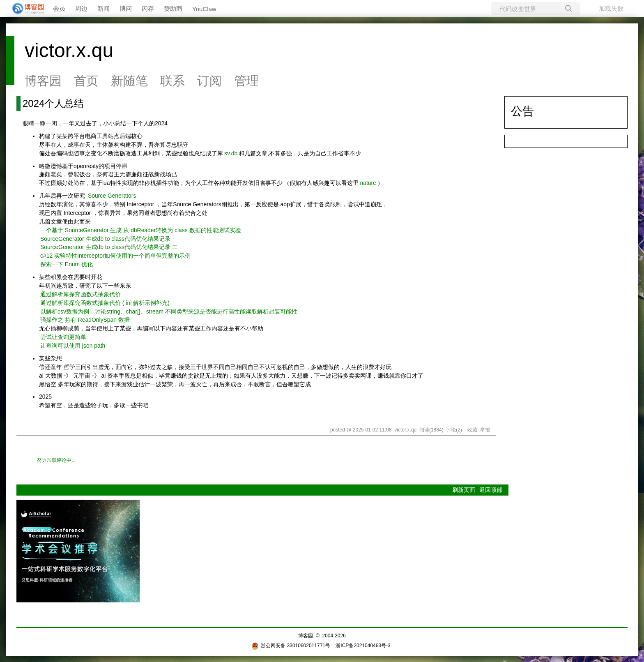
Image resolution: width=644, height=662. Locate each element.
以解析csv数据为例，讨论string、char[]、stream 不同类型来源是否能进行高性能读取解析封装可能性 (169, 311)
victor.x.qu (69, 50)
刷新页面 (464, 490)
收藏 (472, 430)
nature (368, 183)
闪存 (148, 8)
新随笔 (129, 81)
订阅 (209, 81)
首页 (86, 81)
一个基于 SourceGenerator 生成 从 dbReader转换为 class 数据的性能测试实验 (141, 230)
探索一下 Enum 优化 (67, 264)
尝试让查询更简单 (63, 337)
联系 (172, 81)
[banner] (25, 9)
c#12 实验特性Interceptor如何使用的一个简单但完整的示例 (116, 256)
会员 (59, 8)
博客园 (43, 81)
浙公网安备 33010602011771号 (291, 646)
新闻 (103, 8)
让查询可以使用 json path (73, 346)
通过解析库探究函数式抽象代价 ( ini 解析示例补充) (105, 303)
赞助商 (173, 8)
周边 (81, 8)
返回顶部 (491, 490)
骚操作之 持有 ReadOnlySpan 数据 (85, 320)
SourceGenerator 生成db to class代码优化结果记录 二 (109, 247)
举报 (485, 430)
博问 (126, 8)
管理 (246, 81)
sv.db (231, 153)
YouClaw (204, 9)
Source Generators (112, 196)
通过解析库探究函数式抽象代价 (80, 294)
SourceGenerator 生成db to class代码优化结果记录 (105, 239)
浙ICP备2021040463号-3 (363, 646)
